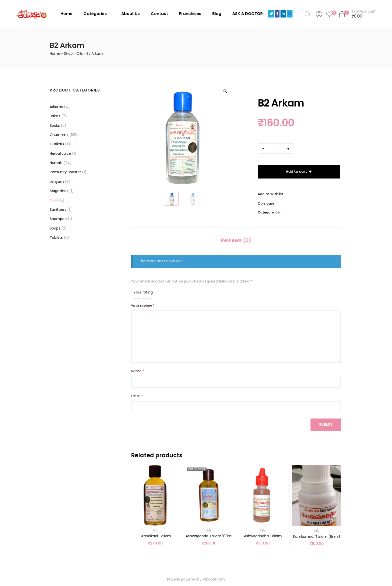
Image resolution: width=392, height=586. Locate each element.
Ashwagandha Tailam (263, 536)
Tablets (56, 237)
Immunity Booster (65, 172)
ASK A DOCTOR (247, 14)
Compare (266, 203)
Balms (55, 116)
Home (66, 14)
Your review (143, 306)
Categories (97, 14)
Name (138, 371)
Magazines (59, 191)
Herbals (56, 163)
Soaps (55, 228)
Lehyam (57, 181)
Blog (217, 14)
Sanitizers (58, 209)
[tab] (236, 240)
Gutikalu (57, 144)
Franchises (190, 14)
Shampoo (58, 219)
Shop (68, 53)
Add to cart (296, 171)
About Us (130, 14)
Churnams (59, 135)
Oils (80, 53)
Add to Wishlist (270, 194)
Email (137, 396)
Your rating (143, 292)
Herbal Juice (60, 153)
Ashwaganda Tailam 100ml (209, 536)
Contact (159, 14)
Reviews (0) (236, 240)
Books (55, 125)
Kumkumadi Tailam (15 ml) (317, 536)
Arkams (56, 107)
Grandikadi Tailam (155, 536)
